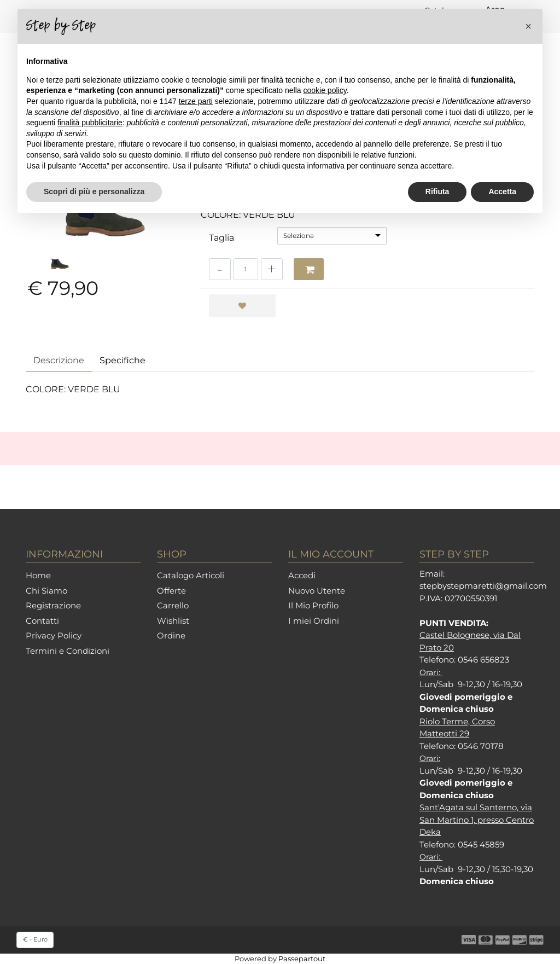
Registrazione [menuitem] (53, 605)
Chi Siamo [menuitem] (46, 591)
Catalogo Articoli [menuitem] (191, 575)
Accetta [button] (502, 191)
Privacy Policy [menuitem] (54, 635)
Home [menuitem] (38, 575)
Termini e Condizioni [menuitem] (68, 651)
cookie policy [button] (325, 90)
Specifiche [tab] (122, 360)
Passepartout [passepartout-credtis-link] (302, 959)
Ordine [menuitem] (171, 635)
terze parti (196, 101)
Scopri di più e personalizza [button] (94, 191)
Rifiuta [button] (437, 191)
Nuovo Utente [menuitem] (317, 591)
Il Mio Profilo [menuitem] (313, 605)
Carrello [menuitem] (173, 605)
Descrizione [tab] (59, 360)
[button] (528, 26)
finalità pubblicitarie (90, 123)
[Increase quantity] (272, 269)
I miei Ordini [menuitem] (314, 621)
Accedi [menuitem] (302, 575)
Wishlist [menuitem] (173, 621)
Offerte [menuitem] (171, 591)
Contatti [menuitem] (42, 621)
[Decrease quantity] (220, 269)
